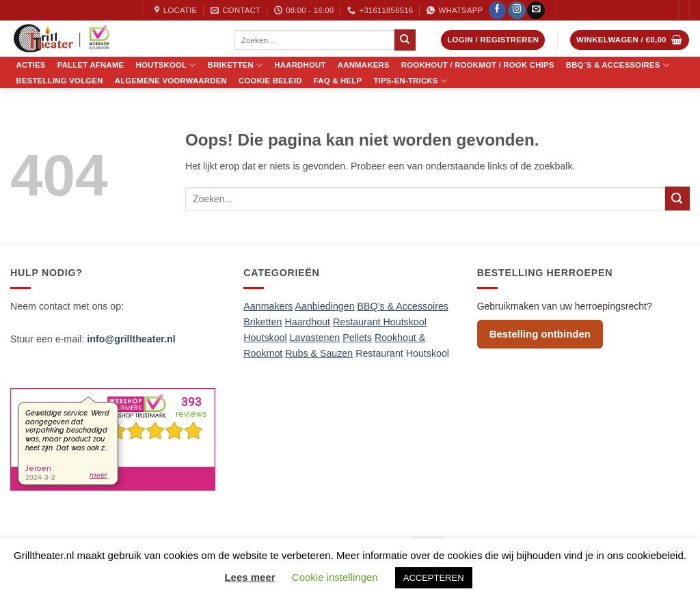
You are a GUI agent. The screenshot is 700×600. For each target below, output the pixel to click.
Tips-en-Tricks (410, 81)
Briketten (235, 65)
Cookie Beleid (270, 81)
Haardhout (300, 65)
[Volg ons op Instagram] (517, 11)
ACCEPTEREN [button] (434, 578)
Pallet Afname (91, 65)
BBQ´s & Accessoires (618, 65)
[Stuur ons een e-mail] (536, 11)
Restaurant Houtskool (402, 353)
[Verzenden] (405, 40)
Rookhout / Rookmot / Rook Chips (478, 65)
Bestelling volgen (60, 81)
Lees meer (250, 577)
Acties (31, 65)
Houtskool (166, 65)
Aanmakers (364, 65)
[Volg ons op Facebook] (498, 11)
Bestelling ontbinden (540, 334)
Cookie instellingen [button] (335, 577)
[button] (493, 40)
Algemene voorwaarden (171, 81)
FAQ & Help (338, 81)
